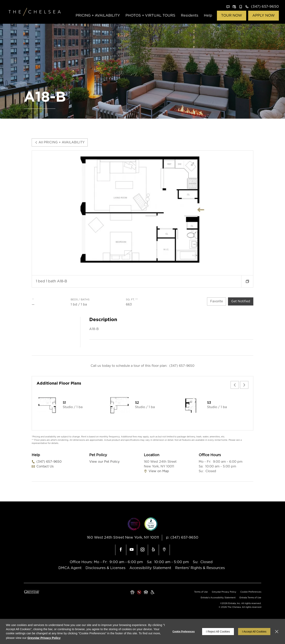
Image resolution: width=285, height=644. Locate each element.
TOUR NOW (232, 16)
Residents (190, 16)
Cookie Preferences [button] (251, 592)
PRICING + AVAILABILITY (98, 16)
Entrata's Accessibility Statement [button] (218, 598)
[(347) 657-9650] (262, 7)
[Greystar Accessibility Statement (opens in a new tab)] (153, 593)
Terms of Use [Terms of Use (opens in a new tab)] (201, 592)
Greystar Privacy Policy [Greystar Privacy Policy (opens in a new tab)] (224, 592)
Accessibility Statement (150, 568)
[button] (228, 7)
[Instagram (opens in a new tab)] (142, 550)
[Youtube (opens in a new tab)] (132, 550)
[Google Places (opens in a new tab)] (164, 550)
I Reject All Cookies (218, 632)
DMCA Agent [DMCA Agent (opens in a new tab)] (70, 568)
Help (208, 16)
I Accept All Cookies (254, 632)
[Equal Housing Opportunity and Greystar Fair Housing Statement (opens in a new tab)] (146, 593)
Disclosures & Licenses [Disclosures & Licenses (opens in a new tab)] (105, 568)
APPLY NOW (264, 16)
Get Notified (241, 301)
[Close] (277, 632)
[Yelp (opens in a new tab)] (153, 550)
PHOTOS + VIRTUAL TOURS (150, 16)
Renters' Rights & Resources (200, 568)
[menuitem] (98, 16)
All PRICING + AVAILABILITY (60, 142)
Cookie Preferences (184, 632)
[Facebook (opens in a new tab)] (121, 550)
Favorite (217, 301)
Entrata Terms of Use (250, 598)
